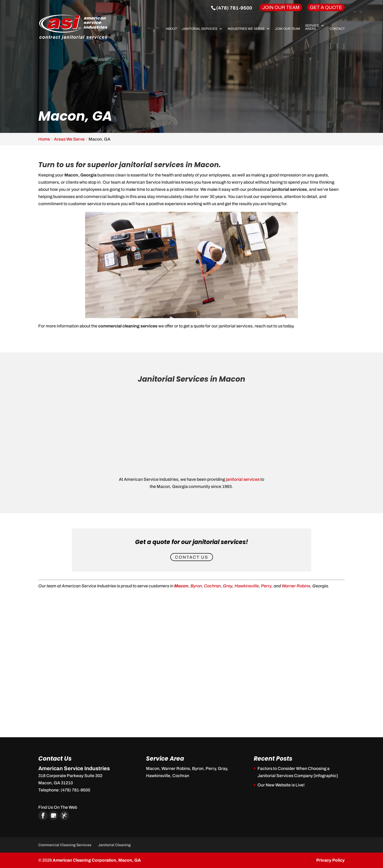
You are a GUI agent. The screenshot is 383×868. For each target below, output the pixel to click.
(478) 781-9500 (234, 8)
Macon (181, 586)
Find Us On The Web (58, 807)
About (171, 29)
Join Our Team (281, 7)
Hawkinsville (247, 586)
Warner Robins (296, 586)
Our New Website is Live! (281, 785)
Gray (228, 586)
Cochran (212, 586)
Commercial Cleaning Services (65, 845)
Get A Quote (326, 7)
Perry (266, 586)
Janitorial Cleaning (114, 845)
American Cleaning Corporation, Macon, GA (97, 860)
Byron (196, 586)
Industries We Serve (246, 29)
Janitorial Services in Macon (191, 379)
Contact (337, 29)
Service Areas (312, 27)
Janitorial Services (200, 29)
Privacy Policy (330, 860)
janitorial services (243, 479)
